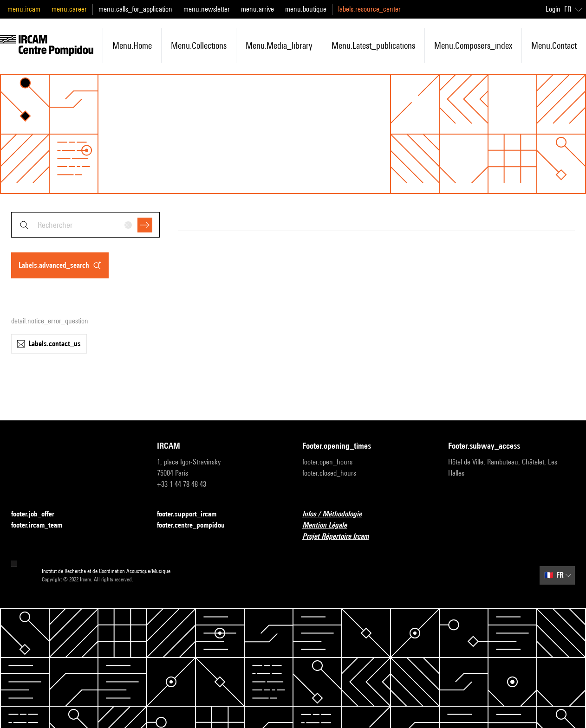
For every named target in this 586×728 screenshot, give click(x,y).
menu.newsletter (207, 9)
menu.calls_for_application (135, 9)
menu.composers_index (473, 45)
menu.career (69, 9)
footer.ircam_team (42, 525)
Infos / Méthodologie (338, 514)
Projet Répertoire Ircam (341, 537)
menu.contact (554, 45)
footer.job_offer (38, 514)
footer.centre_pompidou (196, 525)
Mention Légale (330, 525)
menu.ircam (24, 9)
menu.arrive (257, 9)
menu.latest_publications (373, 45)
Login (553, 9)
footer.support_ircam (192, 514)
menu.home (132, 45)
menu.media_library (279, 45)
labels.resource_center (369, 9)
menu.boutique (306, 9)
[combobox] (85, 225)
